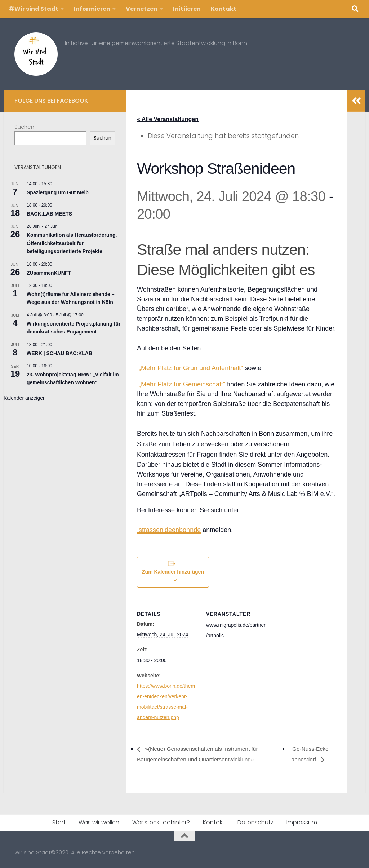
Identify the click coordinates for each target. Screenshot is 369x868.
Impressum (302, 823)
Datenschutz (255, 823)
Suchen (24, 127)
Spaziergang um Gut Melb (58, 192)
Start (59, 823)
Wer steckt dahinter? (161, 823)
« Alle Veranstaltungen (168, 119)
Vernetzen (142, 9)
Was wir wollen (99, 823)
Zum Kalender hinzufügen (173, 572)
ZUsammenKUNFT (49, 273)
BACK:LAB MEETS (49, 214)
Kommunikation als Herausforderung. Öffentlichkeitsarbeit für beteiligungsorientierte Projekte (72, 243)
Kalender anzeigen (25, 398)
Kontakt (224, 9)
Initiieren (187, 9)
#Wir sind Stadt (34, 9)
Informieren (92, 9)
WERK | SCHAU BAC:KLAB (59, 353)
